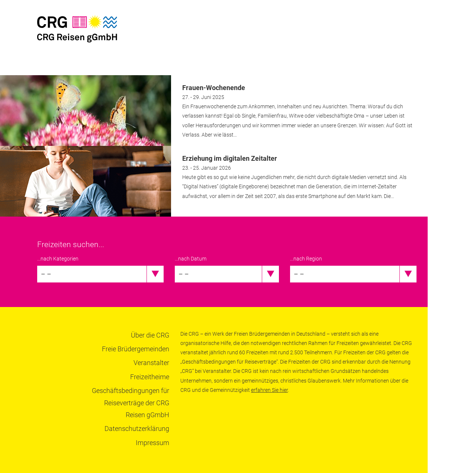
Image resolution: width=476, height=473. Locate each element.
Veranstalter (151, 363)
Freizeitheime (150, 377)
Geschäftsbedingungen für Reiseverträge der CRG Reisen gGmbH (131, 403)
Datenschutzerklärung (137, 429)
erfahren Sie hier (269, 390)
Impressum (152, 443)
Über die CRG (150, 335)
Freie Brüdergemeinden (136, 349)
